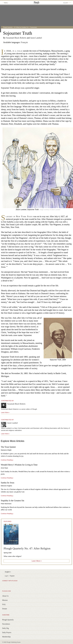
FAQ (4, 604)
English (7, 572)
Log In (6, 576)
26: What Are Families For (21, 27)
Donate (5, 609)
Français (24, 42)
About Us (5, 596)
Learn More (36, 561)
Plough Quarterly (8, 27)
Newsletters (6, 624)
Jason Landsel (36, 38)
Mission (5, 600)
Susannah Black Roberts (16, 38)
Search (65, 3)
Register (12, 576)
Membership (6, 637)
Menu (5, 3)
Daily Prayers (7, 632)
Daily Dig (5, 628)
